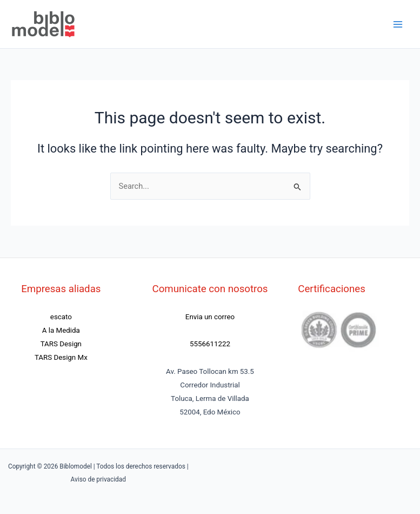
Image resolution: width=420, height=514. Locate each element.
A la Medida (61, 330)
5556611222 (210, 344)
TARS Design (61, 344)
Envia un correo (210, 317)
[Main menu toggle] (398, 24)
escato (61, 317)
